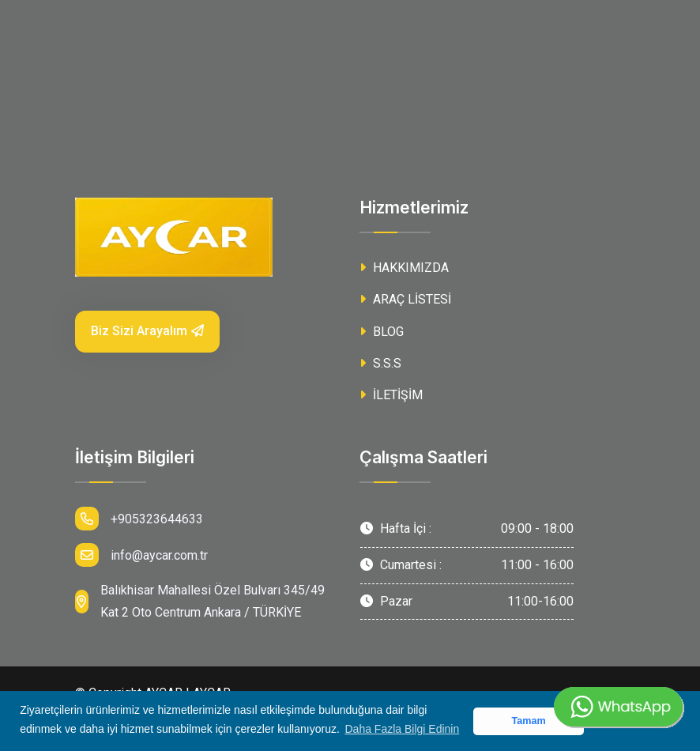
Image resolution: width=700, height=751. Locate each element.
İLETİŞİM (391, 395)
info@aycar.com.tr (141, 555)
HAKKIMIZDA (404, 268)
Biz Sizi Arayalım (147, 331)
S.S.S (380, 363)
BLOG (382, 332)
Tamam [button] (528, 721)
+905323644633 (139, 519)
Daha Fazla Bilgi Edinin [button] (403, 729)
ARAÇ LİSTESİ (405, 299)
